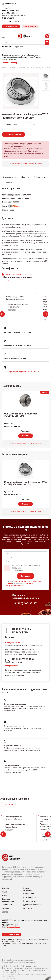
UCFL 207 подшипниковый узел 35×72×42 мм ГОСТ (21, 415)
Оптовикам (7, 905)
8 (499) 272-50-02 (10, 920)
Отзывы (5, 908)
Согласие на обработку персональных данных (19, 962)
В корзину (26, 436)
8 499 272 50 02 (8, 18)
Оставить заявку (9, 63)
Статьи (5, 912)
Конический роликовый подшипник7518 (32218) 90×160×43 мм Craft (25, 483)
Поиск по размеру (28, 889)
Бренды (5, 896)
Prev (3, 835)
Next (46, 314)
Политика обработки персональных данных (18, 960)
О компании (28, 894)
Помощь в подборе (11, 26)
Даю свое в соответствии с (24, 583)
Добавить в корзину (13, 134)
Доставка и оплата (32, 905)
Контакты (28, 908)
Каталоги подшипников (8, 900)
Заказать (26, 576)
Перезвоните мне (30, 26)
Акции (4, 892)
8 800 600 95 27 (15, 22)
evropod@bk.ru (12, 666)
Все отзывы (13, 281)
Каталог (5, 888)
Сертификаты (30, 897)
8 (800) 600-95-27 (12, 643)
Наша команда (30, 901)
